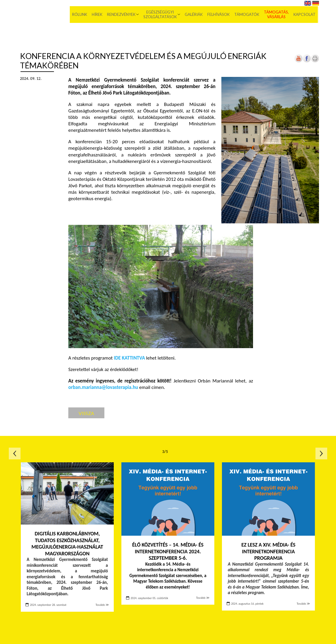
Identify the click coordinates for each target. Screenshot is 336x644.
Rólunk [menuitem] (81, 15)
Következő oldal (321, 454)
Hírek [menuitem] (98, 15)
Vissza (86, 413)
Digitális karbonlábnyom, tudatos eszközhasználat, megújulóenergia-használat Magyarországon (67, 544)
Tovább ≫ (102, 605)
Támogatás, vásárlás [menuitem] (278, 15)
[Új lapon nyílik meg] (307, 61)
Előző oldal (15, 454)
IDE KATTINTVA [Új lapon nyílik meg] (129, 358)
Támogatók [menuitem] (248, 15)
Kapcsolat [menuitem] (306, 15)
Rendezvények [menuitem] (122, 15)
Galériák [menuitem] (195, 15)
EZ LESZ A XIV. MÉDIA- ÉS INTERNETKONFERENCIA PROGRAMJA (268, 551)
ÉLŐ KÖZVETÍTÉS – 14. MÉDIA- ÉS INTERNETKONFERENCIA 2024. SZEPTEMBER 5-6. (168, 551)
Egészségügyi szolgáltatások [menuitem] (161, 15)
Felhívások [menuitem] (220, 15)
